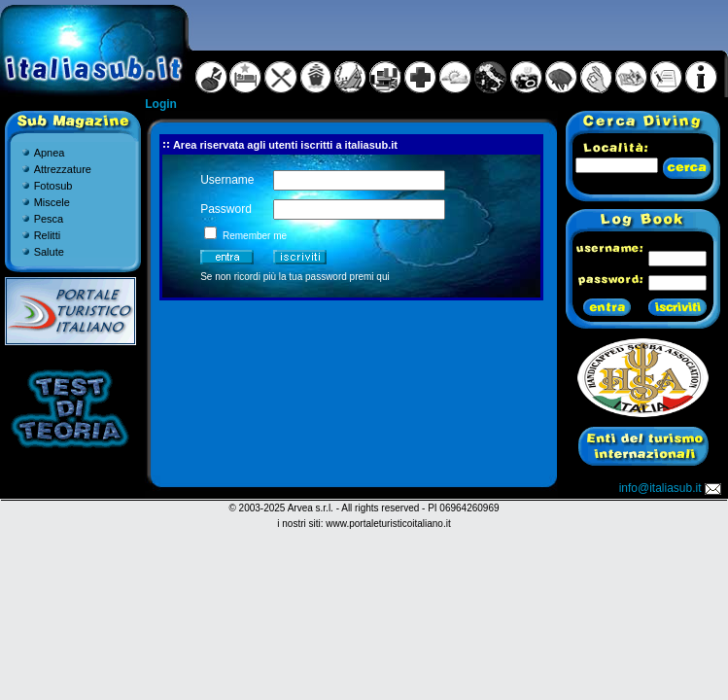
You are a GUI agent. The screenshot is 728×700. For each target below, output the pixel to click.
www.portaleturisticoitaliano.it (388, 524)
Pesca (49, 219)
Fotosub (53, 186)
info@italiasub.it (672, 488)
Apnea (50, 153)
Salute (49, 252)
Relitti (48, 235)
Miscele (52, 202)
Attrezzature (63, 169)
